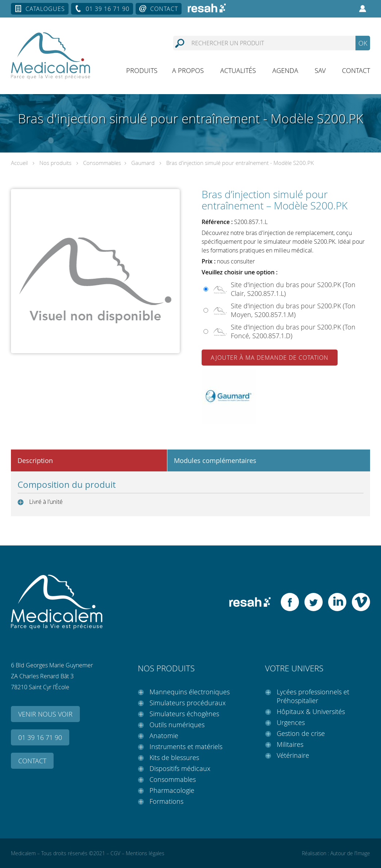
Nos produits (55, 163)
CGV (115, 853)
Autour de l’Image (350, 853)
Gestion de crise (301, 733)
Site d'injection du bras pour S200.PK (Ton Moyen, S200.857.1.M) (293, 310)
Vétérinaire (293, 755)
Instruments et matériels (186, 747)
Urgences (291, 722)
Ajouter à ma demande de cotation (270, 358)
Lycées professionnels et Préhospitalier (313, 696)
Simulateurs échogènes (184, 714)
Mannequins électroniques (190, 692)
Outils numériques (177, 725)
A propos (188, 70)
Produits (142, 70)
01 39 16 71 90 (108, 9)
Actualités (238, 70)
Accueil (19, 163)
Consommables (102, 163)
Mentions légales (145, 853)
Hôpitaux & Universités (311, 711)
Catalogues (45, 9)
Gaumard (143, 163)
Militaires (290, 744)
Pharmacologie (172, 790)
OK (363, 43)
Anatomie (164, 736)
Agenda (285, 70)
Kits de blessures (174, 757)
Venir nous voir (45, 714)
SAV (320, 70)
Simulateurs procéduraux (188, 703)
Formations (166, 801)
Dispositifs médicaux (180, 768)
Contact (164, 9)
